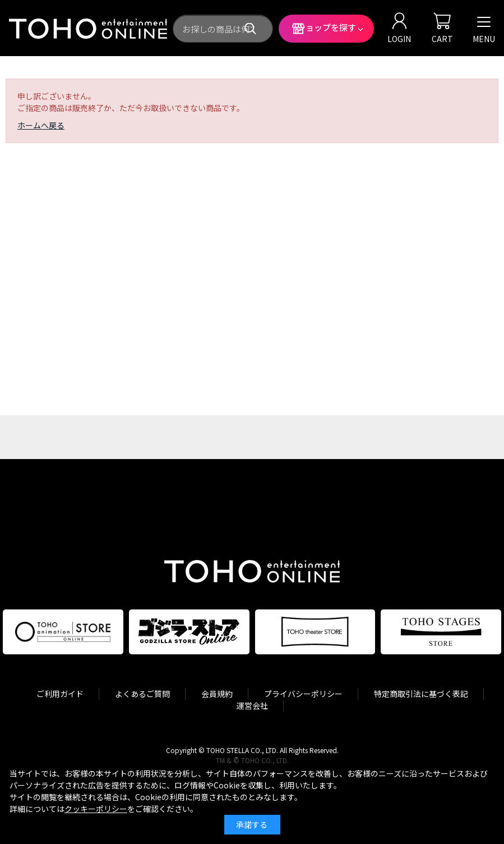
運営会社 (252, 705)
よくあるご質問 (142, 694)
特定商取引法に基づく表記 (421, 694)
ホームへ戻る (41, 125)
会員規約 (217, 694)
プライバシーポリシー (303, 694)
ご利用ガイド (60, 694)
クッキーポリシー (96, 809)
